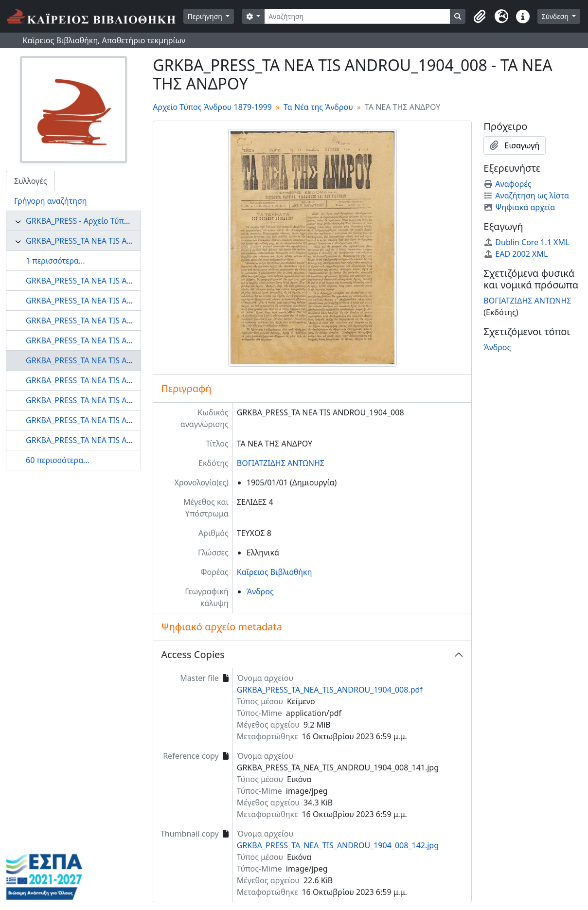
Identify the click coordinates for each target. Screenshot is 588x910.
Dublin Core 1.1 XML (526, 242)
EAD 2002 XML (516, 254)
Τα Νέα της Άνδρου (318, 107)
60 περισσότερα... (58, 460)
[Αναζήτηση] (357, 16)
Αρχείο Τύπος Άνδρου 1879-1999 (212, 107)
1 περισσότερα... (55, 261)
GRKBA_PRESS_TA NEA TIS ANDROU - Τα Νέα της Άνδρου (128, 241)
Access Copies (193, 654)
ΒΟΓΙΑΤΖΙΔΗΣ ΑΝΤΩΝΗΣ (281, 463)
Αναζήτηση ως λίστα (526, 196)
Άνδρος (260, 591)
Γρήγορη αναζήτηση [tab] (51, 201)
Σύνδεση (556, 16)
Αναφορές (507, 184)
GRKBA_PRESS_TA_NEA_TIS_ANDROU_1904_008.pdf (330, 690)
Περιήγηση (206, 16)
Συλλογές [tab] (30, 181)
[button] (480, 17)
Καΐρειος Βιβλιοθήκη (275, 572)
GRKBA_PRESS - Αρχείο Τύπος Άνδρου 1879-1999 (114, 221)
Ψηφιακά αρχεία (519, 207)
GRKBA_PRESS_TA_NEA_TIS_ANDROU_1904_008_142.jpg (338, 845)
